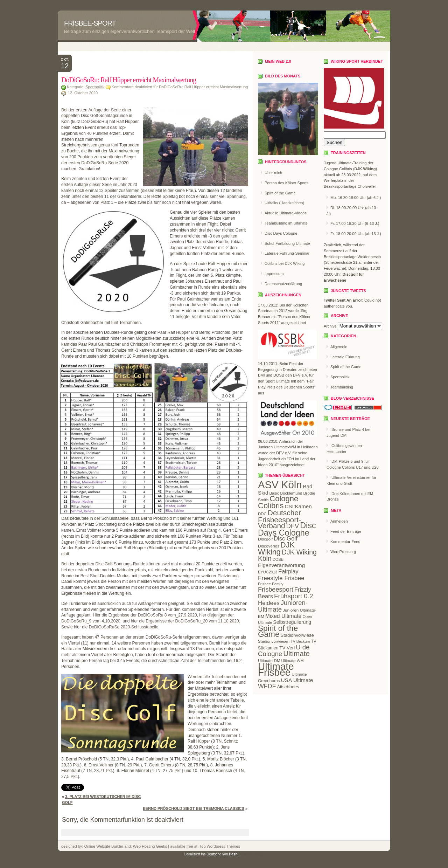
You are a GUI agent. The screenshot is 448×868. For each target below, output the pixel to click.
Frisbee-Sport (90, 23)
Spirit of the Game (280, 193)
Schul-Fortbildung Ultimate (287, 243)
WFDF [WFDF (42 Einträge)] (267, 686)
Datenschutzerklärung (283, 284)
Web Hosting (145, 846)
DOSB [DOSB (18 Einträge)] (278, 559)
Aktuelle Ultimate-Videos (286, 213)
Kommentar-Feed (345, 542)
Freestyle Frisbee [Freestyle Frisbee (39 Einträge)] (281, 578)
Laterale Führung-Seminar (287, 253)
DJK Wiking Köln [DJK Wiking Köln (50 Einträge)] (287, 556)
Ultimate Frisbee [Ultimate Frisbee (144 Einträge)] (276, 669)
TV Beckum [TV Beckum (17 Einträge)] (300, 641)
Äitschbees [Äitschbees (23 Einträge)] (288, 687)
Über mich (273, 173)
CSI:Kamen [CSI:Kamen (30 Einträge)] (298, 506)
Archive (330, 326)
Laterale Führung (345, 357)
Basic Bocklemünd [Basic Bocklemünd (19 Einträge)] (286, 493)
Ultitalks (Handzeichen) (284, 203)
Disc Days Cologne (281, 233)
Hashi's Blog (252, 854)
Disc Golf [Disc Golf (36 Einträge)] (285, 539)
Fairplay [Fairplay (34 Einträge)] (288, 571)
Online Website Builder (104, 846)
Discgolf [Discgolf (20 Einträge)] (265, 539)
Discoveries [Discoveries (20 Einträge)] (269, 546)
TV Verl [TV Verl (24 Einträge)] (287, 648)
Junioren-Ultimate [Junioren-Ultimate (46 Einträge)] (283, 606)
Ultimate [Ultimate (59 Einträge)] (296, 653)
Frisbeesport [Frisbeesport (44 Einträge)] (276, 590)
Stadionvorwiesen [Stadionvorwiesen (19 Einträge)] (274, 641)
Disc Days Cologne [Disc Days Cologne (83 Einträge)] (287, 529)
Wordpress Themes (223, 846)
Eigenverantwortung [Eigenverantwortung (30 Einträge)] (281, 565)
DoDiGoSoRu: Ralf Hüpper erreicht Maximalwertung (129, 80)
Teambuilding (342, 387)
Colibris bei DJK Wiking (285, 263)
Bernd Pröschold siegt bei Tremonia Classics (194, 808)
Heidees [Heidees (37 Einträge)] (269, 603)
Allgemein (339, 347)
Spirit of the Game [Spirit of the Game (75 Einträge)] (278, 631)
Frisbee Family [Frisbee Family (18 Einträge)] (271, 584)
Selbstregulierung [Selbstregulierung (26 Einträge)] (292, 622)
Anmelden (339, 521)
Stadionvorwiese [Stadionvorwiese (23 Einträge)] (297, 635)
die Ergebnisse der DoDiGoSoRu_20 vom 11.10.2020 (189, 621)
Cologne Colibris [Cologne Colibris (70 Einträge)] (278, 502)
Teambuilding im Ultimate (286, 223)
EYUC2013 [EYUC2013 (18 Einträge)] (268, 572)
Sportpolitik (95, 87)
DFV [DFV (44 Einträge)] (293, 526)
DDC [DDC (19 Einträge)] (262, 514)
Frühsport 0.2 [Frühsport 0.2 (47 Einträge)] (293, 596)
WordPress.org (343, 552)
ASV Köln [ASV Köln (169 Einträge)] (280, 485)
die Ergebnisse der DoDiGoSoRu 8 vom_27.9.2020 (149, 615)
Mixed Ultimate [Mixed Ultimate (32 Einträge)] (283, 616)
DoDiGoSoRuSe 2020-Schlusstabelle (124, 627)
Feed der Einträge (346, 531)
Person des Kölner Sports (286, 183)
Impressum (274, 274)
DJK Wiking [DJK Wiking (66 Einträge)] (276, 548)
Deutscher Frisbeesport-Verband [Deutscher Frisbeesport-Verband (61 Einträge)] (279, 519)
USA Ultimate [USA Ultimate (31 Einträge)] (297, 680)
